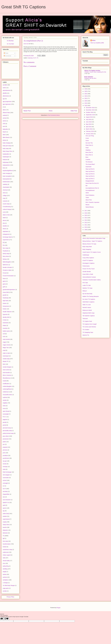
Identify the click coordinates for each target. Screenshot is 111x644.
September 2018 (90, 115)
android (5, 115)
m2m (4, 337)
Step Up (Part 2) (90, 176)
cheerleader (6, 187)
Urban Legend (7, 555)
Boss (87, 157)
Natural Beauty (90, 207)
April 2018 (89, 127)
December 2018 (90, 108)
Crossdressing (7, 207)
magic (4, 342)
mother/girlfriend (7, 389)
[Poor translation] (6, 619)
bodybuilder (6, 154)
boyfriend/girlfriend (8, 171)
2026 (86, 89)
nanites (5, 400)
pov (4, 444)
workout (5, 577)
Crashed (88, 160)
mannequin (6, 356)
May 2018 (89, 124)
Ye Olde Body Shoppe (9, 585)
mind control (6, 370)
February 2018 (90, 131)
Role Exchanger (7, 472)
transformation (7, 544)
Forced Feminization (8, 276)
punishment (6, 458)
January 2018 (90, 134)
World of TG (86, 335)
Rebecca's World (87, 310)
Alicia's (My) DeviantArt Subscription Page (94, 238)
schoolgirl (5, 483)
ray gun (5, 461)
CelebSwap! (86, 255)
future (4, 279)
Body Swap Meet (87, 247)
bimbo (4, 140)
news (4, 406)
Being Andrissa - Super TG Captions (92, 241)
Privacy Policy (10, 597)
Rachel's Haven (87, 307)
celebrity (5, 184)
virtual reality (6, 561)
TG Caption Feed (87, 321)
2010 (86, 227)
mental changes (7, 367)
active (4, 88)
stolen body (6, 514)
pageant (5, 420)
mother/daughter (7, 386)
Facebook (5, 251)
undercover (6, 552)
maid (4, 350)
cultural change (7, 209)
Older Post (74, 111)
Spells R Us (6, 502)
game (4, 281)
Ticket (87, 198)
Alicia (94, 40)
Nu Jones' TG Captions (89, 299)
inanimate (5, 323)
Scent (87, 141)
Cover (87, 138)
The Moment (89, 162)
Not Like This (89, 143)
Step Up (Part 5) (90, 169)
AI (3, 107)
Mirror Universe (7, 375)
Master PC (6, 361)
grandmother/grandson (9, 290)
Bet (87, 186)
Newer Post (27, 111)
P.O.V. (4, 417)
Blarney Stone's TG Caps (89, 244)
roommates (6, 478)
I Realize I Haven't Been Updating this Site (95, 72)
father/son (5, 265)
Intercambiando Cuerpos (89, 277)
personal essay (7, 428)
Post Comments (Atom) (54, 115)
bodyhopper (6, 157)
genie (4, 284)
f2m (4, 245)
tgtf (4, 538)
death (4, 218)
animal (5, 118)
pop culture (6, 436)
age (4, 99)
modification (6, 384)
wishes (5, 574)
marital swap (6, 359)
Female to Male (7, 270)
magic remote (6, 345)
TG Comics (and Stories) (89, 327)
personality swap (7, 431)
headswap (6, 298)
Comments (7, 56)
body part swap (7, 146)
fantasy (5, 259)
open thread (6, 411)
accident (5, 85)
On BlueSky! (10, 41)
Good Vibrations (90, 195)
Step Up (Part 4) (90, 171)
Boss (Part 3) (89, 152)
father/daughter (7, 262)
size (4, 497)
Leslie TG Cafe (87, 285)
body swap (6, 148)
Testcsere (85, 319)
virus (4, 563)
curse (4, 212)
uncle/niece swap (7, 550)
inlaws (4, 325)
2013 (86, 220)
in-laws (5, 320)
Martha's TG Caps (87, 288)
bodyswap (30, 58)
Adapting (88, 150)
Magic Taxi (6, 348)
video (4, 558)
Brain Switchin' (89, 77)
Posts (6, 53)
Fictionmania (86, 266)
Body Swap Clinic (8, 151)
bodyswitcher (6, 165)
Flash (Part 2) (89, 145)
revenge (5, 467)
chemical (5, 190)
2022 (86, 98)
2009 (86, 230)
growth (5, 295)
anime (4, 121)
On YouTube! (10, 44)
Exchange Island (7, 237)
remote (5, 464)
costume (5, 201)
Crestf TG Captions (88, 260)
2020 (86, 101)
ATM (4, 124)
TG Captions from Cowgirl (90, 324)
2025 (86, 91)
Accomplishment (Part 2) (92, 188)
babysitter (5, 129)
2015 (86, 215)
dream (5, 229)
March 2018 (89, 129)
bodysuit (5, 160)
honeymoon (6, 306)
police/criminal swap (8, 433)
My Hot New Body (87, 294)
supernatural (6, 519)
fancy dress (6, 256)
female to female (7, 267)
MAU (4, 364)
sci (4, 486)
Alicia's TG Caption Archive (92, 71)
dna (4, 223)
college (5, 196)
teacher (5, 527)
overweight (6, 414)
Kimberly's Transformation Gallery (92, 280)
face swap (6, 248)
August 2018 (89, 117)
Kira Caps (85, 283)
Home (51, 111)
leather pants (6, 331)
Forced (5, 273)
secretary (5, 491)
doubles (5, 226)
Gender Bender (87, 272)
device (5, 220)
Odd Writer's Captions (88, 302)
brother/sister (6, 182)
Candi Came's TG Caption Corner (92, 252)
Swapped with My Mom (90, 78)
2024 (86, 94)
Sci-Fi (35, 58)
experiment (6, 240)
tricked (5, 547)
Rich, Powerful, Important (92, 202)
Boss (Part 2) (89, 155)
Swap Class (6, 525)
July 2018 (89, 120)
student (5, 516)
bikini (4, 135)
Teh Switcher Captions (89, 316)
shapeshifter (6, 494)
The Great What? (90, 164)
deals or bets (6, 215)
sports (4, 508)
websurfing (6, 566)
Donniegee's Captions (88, 263)
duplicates (6, 231)
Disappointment (90, 181)
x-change (5, 583)
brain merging (7, 173)
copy (4, 198)
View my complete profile (97, 43)
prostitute (5, 456)
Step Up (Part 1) (90, 179)
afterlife (5, 93)
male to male (6, 353)
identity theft (6, 317)
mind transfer (6, 373)
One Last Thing (90, 136)
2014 (86, 218)
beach (4, 132)
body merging (6, 143)
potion (4, 442)
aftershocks (6, 96)
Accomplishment (90, 190)
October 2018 (90, 112)
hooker (5, 309)
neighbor (5, 403)
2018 (86, 106)
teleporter (5, 530)
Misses (87, 205)
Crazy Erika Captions (88, 258)
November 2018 (90, 110)
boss (4, 168)
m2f (4, 334)
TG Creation (86, 330)
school (5, 480)
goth (4, 287)
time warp (5, 541)
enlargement (6, 234)
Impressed (88, 167)
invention (5, 328)
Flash (87, 148)
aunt (4, 126)
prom (4, 453)
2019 (86, 103)
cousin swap (6, 204)
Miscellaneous (7, 378)
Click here (26, 44)
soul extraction (7, 500)
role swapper (6, 475)
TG (38, 58)
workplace (6, 580)
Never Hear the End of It (92, 183)
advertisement (7, 90)
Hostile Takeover (7, 312)
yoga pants (6, 588)
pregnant (5, 447)
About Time (89, 200)
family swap (6, 254)
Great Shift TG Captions (24, 7)
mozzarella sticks (7, 395)
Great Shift (6, 292)
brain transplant (7, 176)
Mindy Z (85, 291)
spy (4, 511)
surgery (5, 522)
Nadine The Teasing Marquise (91, 296)
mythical (5, 397)
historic (5, 303)
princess (5, 450)
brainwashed (6, 179)
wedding (5, 569)
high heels (6, 301)
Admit (87, 193)
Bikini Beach (6, 137)
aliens (4, 110)
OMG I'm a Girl (87, 305)
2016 (86, 213)
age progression (7, 102)
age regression (7, 104)
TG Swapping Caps (88, 332)
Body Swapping (87, 249)
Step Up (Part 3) (90, 174)
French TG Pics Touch (89, 269)
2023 (86, 96)
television (5, 533)
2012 (86, 222)
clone (4, 193)
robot (4, 469)
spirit (4, 505)
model (4, 381)
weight (5, 572)
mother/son (6, 392)
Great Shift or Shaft (88, 274)
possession (6, 439)
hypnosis (5, 314)
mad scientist (6, 339)
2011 (86, 225)
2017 (86, 211)
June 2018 (89, 122)
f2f (3, 243)
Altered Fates (6, 113)
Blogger (58, 608)
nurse (4, 408)
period (4, 425)
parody (5, 422)
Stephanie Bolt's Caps (88, 313)
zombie (5, 591)
